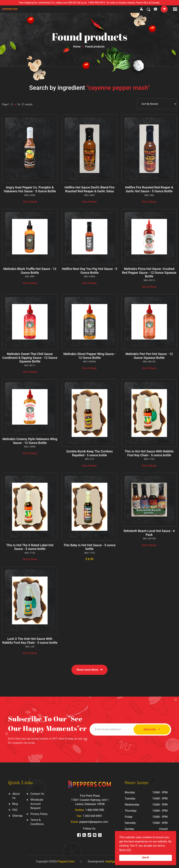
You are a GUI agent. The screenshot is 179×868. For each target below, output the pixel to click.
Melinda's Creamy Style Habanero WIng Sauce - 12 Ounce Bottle (30, 441)
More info (125, 850)
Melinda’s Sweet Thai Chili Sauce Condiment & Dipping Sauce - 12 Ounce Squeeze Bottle (30, 358)
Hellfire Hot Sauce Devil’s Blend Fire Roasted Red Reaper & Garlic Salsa (89, 189)
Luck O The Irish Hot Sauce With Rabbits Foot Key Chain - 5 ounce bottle (30, 641)
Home (77, 47)
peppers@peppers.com (94, 822)
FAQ (15, 810)
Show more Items (89, 670)
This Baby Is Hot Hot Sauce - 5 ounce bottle (89, 547)
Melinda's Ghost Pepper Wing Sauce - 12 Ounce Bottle (89, 356)
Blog (15, 804)
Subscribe (152, 729)
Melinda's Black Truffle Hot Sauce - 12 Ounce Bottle (30, 271)
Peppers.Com (66, 861)
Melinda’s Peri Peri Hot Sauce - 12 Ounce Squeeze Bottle (149, 356)
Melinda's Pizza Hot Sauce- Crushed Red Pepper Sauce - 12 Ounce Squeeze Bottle (149, 273)
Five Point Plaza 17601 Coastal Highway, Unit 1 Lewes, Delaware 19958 (90, 800)
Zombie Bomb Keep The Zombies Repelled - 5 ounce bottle (89, 453)
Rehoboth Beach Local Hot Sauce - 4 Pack (149, 533)
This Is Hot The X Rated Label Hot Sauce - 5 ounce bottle (30, 547)
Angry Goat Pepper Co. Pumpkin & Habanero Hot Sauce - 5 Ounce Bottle (30, 189)
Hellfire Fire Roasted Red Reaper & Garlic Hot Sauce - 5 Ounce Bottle (149, 189)
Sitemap (18, 816)
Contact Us (37, 794)
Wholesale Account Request (37, 804)
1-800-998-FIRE (95, 810)
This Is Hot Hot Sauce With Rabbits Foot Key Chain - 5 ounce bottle (149, 453)
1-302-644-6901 (92, 816)
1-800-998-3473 (96, 3)
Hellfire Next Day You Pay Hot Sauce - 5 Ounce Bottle (89, 271)
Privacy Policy (39, 814)
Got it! (146, 858)
